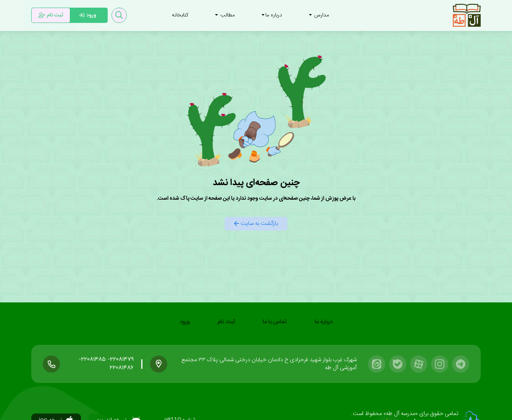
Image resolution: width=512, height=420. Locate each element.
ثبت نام (226, 322)
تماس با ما (275, 322)
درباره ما (324, 322)
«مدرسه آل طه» (400, 414)
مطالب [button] (225, 15)
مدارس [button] (319, 15)
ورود (185, 322)
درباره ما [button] (272, 15)
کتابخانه (180, 15)
